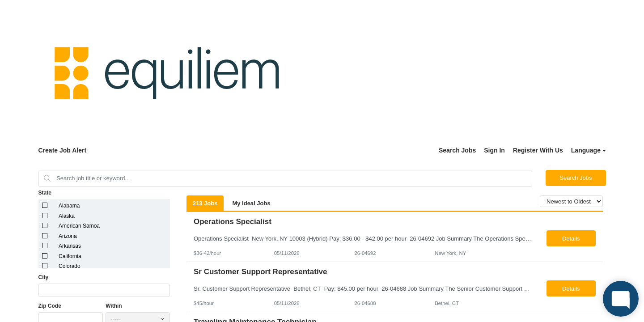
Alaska (67, 216)
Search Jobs (457, 150)
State (45, 193)
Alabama (69, 206)
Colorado (70, 266)
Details (571, 239)
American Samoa (79, 226)
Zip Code (50, 306)
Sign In (494, 150)
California (70, 256)
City (44, 277)
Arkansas (70, 246)
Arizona (68, 236)
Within (114, 306)
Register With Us (538, 150)
